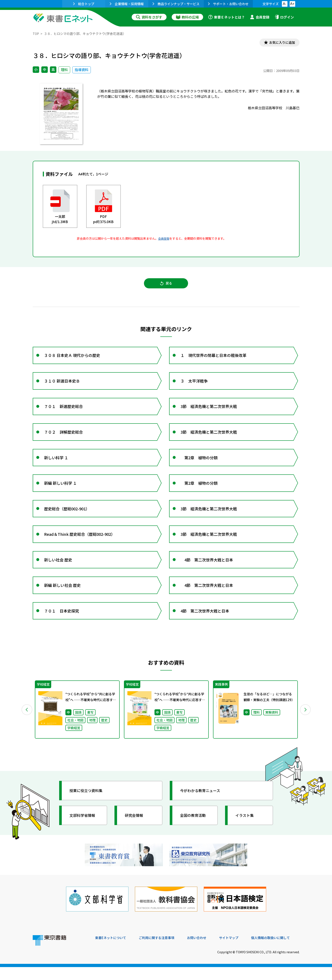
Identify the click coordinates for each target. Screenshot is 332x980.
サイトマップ (235, 951)
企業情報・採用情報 (127, 4)
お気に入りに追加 (281, 43)
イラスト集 (246, 831)
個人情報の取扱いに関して (279, 951)
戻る (166, 285)
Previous (26, 725)
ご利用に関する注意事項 (160, 951)
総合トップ (84, 4)
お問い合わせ (202, 951)
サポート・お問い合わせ (228, 4)
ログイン (284, 17)
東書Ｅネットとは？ (227, 17)
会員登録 (260, 17)
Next (306, 725)
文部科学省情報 (84, 831)
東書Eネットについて (112, 951)
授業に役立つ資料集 (88, 806)
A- (285, 4)
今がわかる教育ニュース (202, 806)
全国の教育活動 (195, 831)
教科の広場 (187, 17)
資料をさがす (149, 17)
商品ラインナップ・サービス (176, 4)
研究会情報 (135, 831)
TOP (36, 34)
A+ (292, 4)
